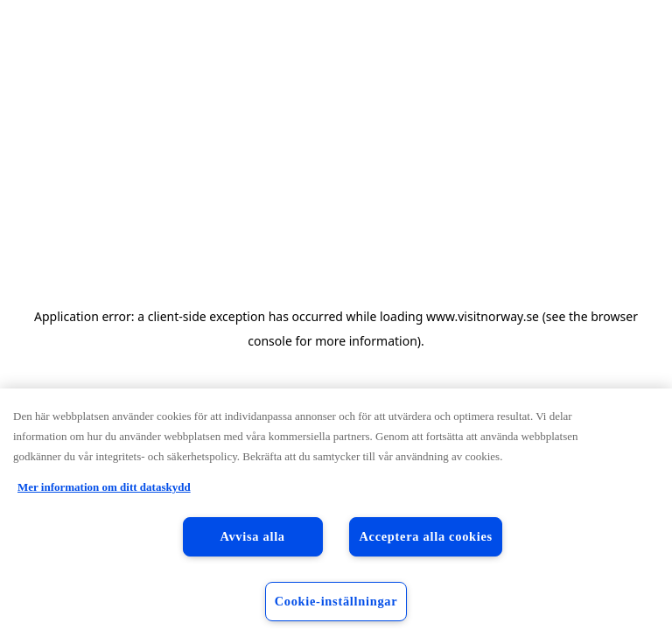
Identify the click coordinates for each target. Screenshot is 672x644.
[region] (336, 516)
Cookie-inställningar (336, 601)
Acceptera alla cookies (426, 536)
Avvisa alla (252, 536)
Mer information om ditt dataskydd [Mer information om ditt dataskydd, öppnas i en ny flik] (104, 487)
